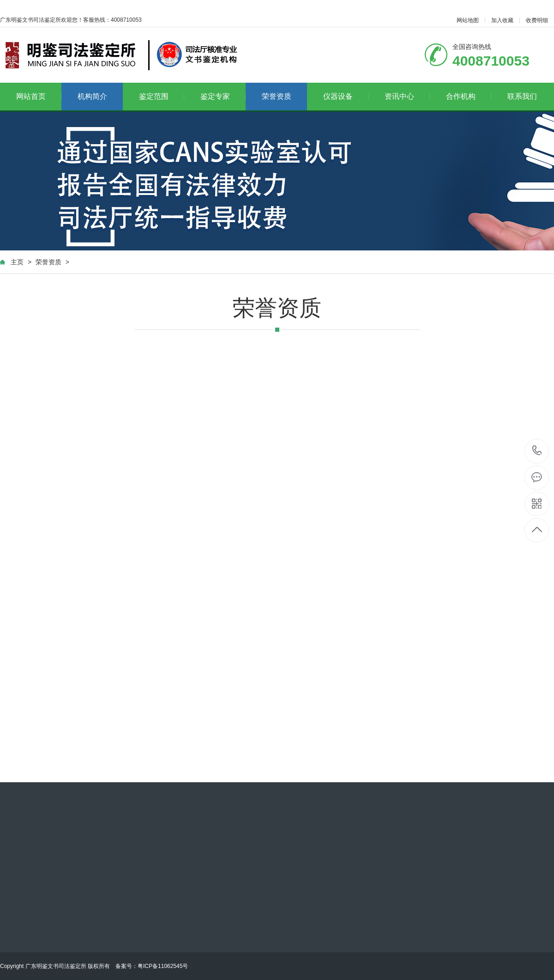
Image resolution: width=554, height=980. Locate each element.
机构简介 (92, 96)
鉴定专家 (223, 96)
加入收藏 (502, 20)
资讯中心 (407, 96)
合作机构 (469, 96)
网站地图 (468, 20)
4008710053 (537, 451)
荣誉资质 (277, 96)
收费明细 (537, 20)
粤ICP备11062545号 (163, 966)
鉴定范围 (162, 96)
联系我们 (522, 96)
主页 (17, 262)
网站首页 (39, 96)
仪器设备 (346, 96)
